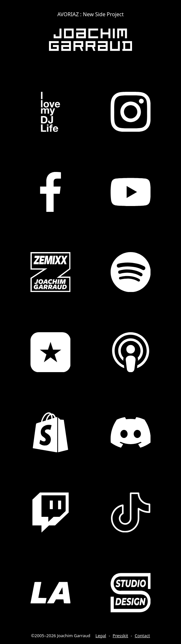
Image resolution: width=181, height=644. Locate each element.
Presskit (120, 636)
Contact (142, 636)
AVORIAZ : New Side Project (91, 14)
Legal (101, 636)
